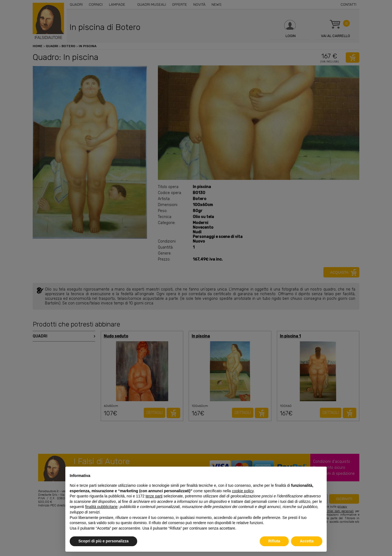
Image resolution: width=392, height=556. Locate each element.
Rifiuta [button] (274, 541)
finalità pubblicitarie (101, 507)
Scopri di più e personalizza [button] (103, 541)
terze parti (154, 496)
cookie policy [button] (243, 491)
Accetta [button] (307, 541)
